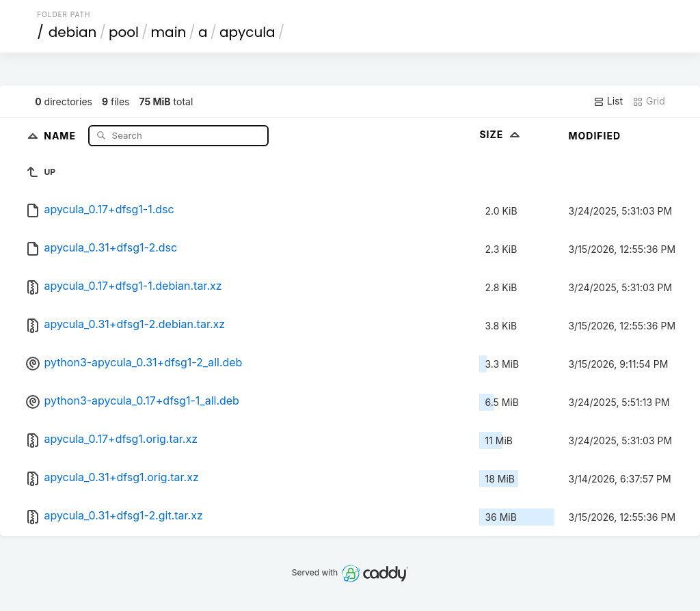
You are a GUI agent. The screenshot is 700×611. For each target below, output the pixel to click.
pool (124, 32)
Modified (594, 136)
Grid (649, 101)
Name (61, 135)
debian (73, 32)
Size (501, 134)
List (608, 101)
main (169, 32)
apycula (247, 32)
